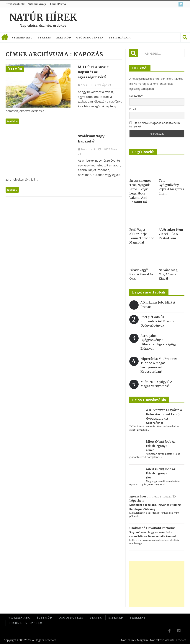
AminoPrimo (58, 4)
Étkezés (44, 38)
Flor (149, 477)
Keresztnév (136, 96)
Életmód (64, 38)
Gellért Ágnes (155, 423)
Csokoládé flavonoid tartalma (152, 528)
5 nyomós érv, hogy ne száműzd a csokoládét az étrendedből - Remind (153, 534)
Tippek (96, 617)
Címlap (5, 38)
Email (133, 109)
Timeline (138, 617)
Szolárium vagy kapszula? (98, 136)
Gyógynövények (90, 38)
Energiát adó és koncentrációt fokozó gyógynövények (157, 321)
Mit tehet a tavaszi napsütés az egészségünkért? (92, 72)
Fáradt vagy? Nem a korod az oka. (141, 274)
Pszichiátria (120, 38)
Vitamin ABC (22, 38)
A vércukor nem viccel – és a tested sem (171, 234)
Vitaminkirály (37, 4)
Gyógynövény (71, 617)
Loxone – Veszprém (26, 622)
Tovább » (12, 121)
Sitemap (116, 617)
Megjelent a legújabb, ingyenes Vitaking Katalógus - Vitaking (155, 507)
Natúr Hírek (43, 17)
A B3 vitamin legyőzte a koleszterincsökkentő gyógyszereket (164, 414)
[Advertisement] (157, 584)
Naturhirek (87, 144)
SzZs (83, 85)
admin (150, 450)
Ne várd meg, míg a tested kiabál (168, 274)
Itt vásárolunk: (15, 4)
